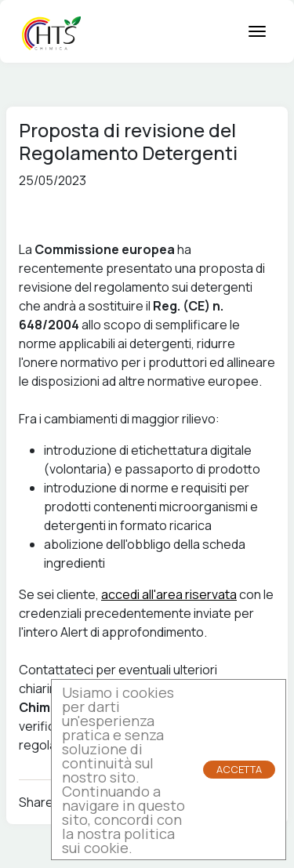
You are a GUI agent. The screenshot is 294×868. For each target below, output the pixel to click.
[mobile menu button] (257, 31)
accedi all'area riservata (169, 594)
